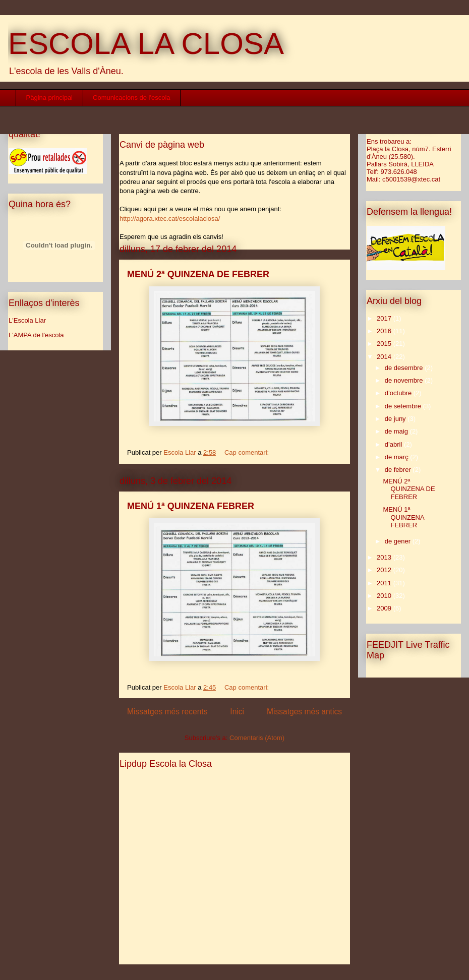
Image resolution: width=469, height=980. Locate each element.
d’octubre (399, 393)
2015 (385, 344)
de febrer (399, 470)
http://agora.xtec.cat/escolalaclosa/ (170, 219)
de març (398, 457)
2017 (385, 318)
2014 (385, 357)
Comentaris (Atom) (257, 738)
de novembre (405, 380)
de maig (397, 431)
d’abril (394, 444)
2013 (385, 557)
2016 (385, 331)
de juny (396, 419)
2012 (385, 570)
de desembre (405, 368)
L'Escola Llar (27, 320)
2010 (385, 596)
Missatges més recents (167, 712)
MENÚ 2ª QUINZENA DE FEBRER (198, 274)
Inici (237, 712)
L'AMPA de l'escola (36, 335)
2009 (385, 608)
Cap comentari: (248, 452)
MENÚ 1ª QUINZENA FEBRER (191, 506)
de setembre (404, 406)
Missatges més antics (304, 712)
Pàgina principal (50, 98)
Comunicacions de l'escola (132, 98)
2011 (385, 583)
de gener (399, 541)
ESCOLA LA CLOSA (146, 44)
